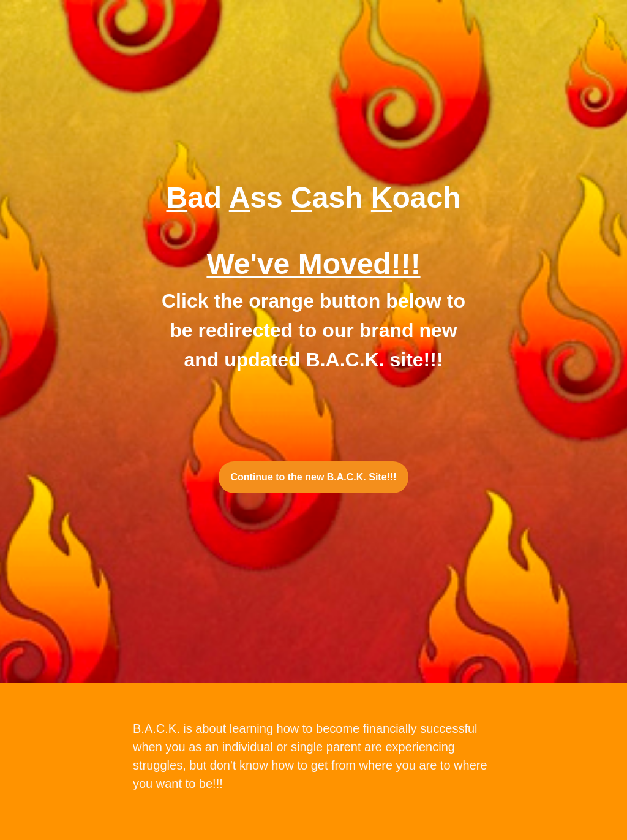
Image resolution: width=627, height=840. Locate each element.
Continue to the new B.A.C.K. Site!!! (313, 477)
